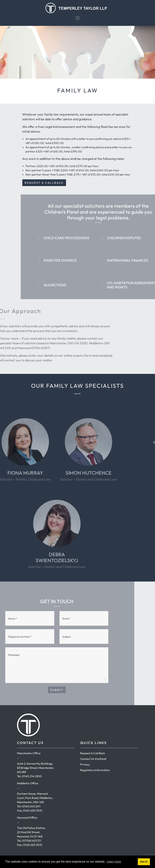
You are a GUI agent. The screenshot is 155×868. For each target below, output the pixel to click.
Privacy (85, 764)
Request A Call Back (93, 753)
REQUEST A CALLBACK (44, 183)
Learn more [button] (114, 862)
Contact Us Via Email (93, 759)
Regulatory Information (95, 770)
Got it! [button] (144, 862)
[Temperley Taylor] (76, 8)
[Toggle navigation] (78, 18)
